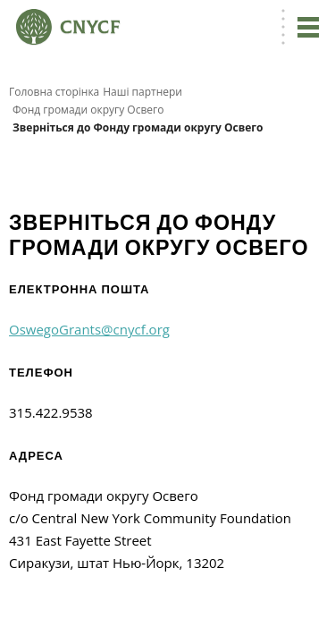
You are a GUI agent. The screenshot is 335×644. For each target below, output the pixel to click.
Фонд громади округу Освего (88, 110)
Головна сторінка (54, 92)
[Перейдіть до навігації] (308, 27)
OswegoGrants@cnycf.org (89, 329)
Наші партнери (142, 92)
